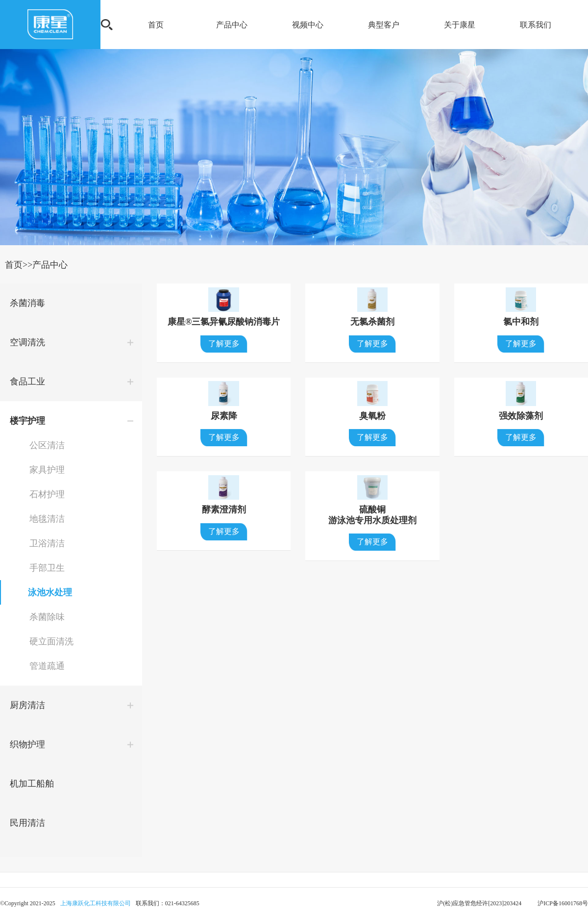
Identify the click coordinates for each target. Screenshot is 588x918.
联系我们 (536, 25)
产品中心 (232, 25)
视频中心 (308, 25)
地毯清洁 (47, 519)
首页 (156, 25)
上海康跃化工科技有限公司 (96, 903)
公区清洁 (47, 445)
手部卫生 (47, 568)
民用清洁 (27, 823)
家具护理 (47, 470)
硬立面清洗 (51, 641)
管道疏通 (47, 666)
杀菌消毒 (27, 303)
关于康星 (460, 25)
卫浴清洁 (47, 543)
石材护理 (47, 494)
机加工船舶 (32, 784)
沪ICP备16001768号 (562, 903)
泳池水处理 (50, 592)
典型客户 (384, 25)
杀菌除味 (47, 617)
